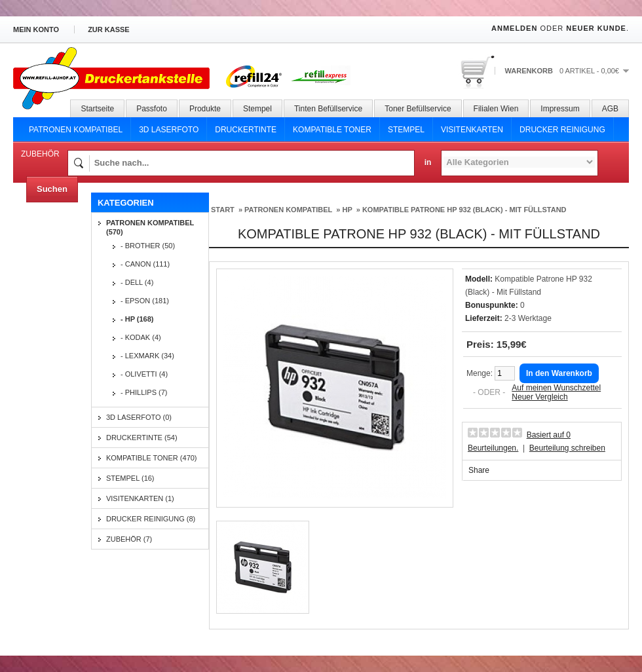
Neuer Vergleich (539, 397)
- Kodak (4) (141, 337)
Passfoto (152, 109)
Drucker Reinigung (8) (151, 519)
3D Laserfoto (169, 130)
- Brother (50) (148, 246)
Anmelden (514, 28)
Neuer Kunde (596, 28)
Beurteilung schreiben (567, 448)
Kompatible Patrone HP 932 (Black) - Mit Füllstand (464, 210)
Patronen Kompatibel (76, 130)
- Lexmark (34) (147, 356)
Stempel (257, 109)
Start (223, 210)
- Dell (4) (137, 282)
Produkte (205, 109)
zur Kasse (109, 29)
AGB (610, 109)
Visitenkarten (472, 130)
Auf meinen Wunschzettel (556, 388)
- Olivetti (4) (144, 374)
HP (347, 210)
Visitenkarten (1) (140, 498)
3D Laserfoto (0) (139, 417)
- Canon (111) (145, 264)
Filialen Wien (496, 109)
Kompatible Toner (332, 130)
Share (479, 470)
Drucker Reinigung (562, 130)
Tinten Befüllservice (328, 109)
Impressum (560, 109)
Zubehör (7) (129, 539)
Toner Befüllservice (418, 109)
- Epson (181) (145, 301)
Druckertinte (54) (142, 438)
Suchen (52, 189)
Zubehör (40, 154)
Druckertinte (246, 130)
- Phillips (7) (144, 392)
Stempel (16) (130, 478)
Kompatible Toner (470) (152, 458)
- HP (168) (137, 319)
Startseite (97, 109)
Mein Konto (36, 29)
